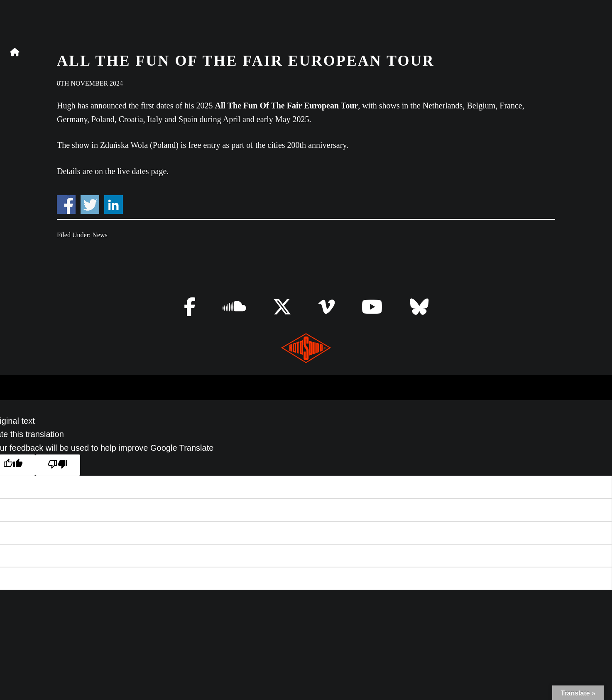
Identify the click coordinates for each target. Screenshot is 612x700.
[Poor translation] (58, 465)
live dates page (142, 171)
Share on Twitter (90, 205)
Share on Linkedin (114, 205)
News (100, 235)
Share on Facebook (66, 205)
